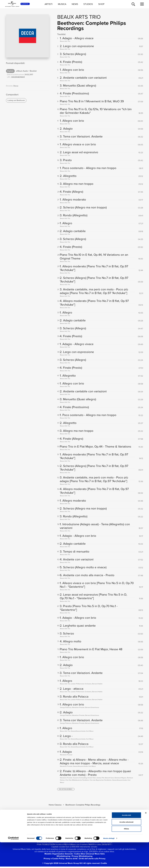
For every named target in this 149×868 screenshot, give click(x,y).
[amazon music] (96, 834)
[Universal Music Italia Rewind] (103, 834)
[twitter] (51, 834)
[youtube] (58, 834)
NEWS (75, 4)
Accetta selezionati (126, 848)
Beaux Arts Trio (79, 17)
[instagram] (65, 834)
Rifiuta (126, 854)
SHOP (101, 4)
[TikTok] (72, 834)
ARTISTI (49, 4)
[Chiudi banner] (146, 839)
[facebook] (43, 834)
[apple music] (89, 834)
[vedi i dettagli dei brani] (66, 791)
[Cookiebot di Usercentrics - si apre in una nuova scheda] (13, 864)
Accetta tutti (126, 841)
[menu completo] (142, 4)
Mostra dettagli (109, 864)
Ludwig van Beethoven (16, 100)
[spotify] (82, 834)
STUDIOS (88, 4)
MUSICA (62, 4)
